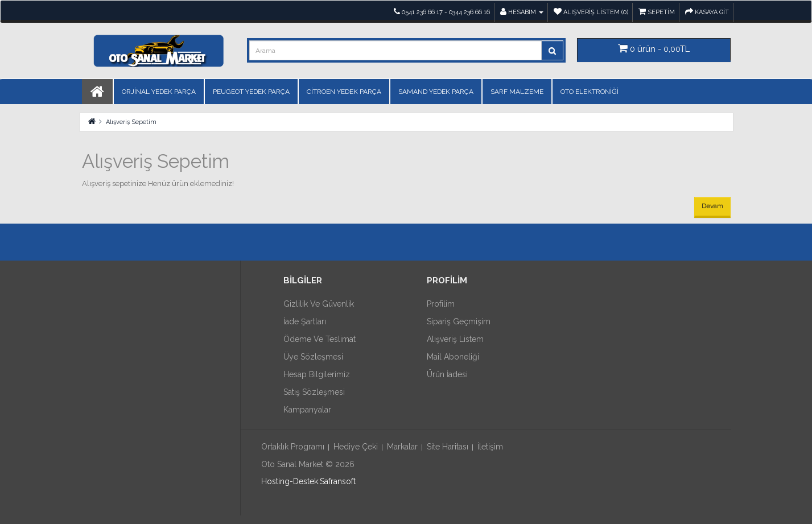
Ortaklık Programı (293, 447)
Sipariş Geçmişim (459, 321)
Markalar (402, 447)
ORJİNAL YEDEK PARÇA (159, 92)
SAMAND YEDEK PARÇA (436, 92)
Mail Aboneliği (453, 357)
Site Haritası (448, 447)
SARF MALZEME (517, 92)
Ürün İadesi (447, 374)
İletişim (490, 447)
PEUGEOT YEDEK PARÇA (251, 92)
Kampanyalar (307, 410)
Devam (712, 206)
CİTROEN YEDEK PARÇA (344, 92)
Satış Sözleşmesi (314, 392)
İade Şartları (305, 321)
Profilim (441, 304)
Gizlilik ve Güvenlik (319, 304)
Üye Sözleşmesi (313, 357)
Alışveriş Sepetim (131, 122)
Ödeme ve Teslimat (320, 339)
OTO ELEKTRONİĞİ (590, 92)
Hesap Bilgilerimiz (317, 374)
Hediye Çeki (356, 447)
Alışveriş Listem (455, 339)
